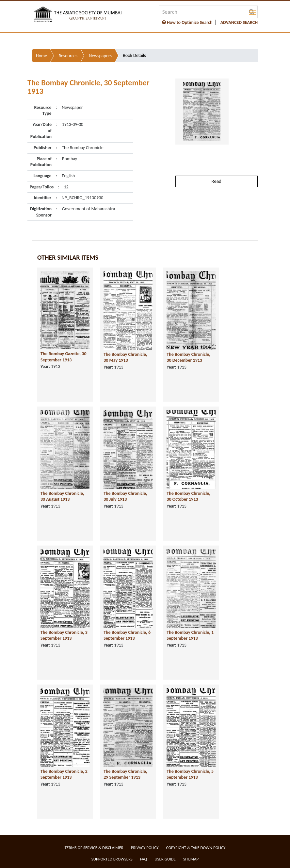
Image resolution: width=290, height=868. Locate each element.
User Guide (165, 859)
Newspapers (100, 56)
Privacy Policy (145, 848)
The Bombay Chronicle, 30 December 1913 (188, 357)
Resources (68, 56)
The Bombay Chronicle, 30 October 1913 (188, 496)
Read (217, 181)
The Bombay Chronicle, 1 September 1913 (190, 635)
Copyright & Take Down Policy (196, 848)
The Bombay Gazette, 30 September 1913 (64, 357)
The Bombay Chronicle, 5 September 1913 (190, 774)
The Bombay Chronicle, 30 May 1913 (125, 357)
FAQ (144, 859)
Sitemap (191, 859)
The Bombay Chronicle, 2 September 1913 (64, 774)
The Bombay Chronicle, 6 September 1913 (127, 635)
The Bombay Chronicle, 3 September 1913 (64, 635)
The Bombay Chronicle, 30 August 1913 (62, 496)
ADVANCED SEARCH (239, 22)
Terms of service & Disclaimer (94, 848)
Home (41, 56)
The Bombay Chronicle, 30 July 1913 (125, 496)
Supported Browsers (112, 859)
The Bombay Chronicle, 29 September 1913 (125, 774)
